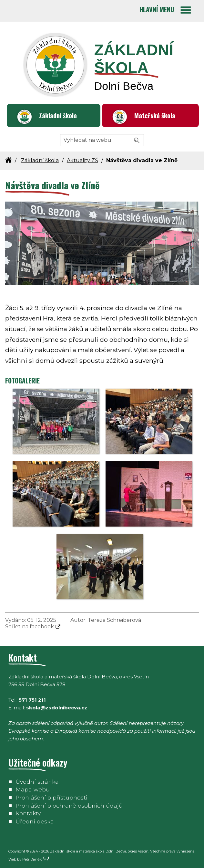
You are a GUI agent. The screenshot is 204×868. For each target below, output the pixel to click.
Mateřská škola (155, 115)
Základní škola (58, 115)
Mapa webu (33, 789)
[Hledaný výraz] (102, 140)
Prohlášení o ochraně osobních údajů (69, 805)
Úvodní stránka (37, 782)
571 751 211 (32, 700)
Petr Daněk (36, 859)
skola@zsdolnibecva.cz (57, 708)
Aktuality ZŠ (82, 160)
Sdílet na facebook (30, 627)
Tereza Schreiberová (114, 620)
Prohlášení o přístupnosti (51, 797)
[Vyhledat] (137, 141)
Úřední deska (35, 821)
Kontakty (28, 813)
